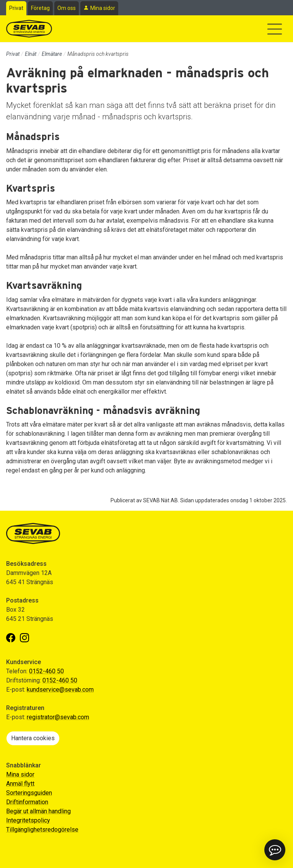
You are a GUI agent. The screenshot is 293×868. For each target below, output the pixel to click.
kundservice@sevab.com (60, 690)
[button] (275, 850)
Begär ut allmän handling (38, 811)
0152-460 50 (46, 671)
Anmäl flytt (20, 784)
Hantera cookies (33, 738)
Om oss (67, 8)
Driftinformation (27, 802)
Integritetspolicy (28, 820)
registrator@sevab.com (58, 717)
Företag (40, 8)
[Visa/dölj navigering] (275, 29)
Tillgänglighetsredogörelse (42, 830)
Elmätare (52, 54)
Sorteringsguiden (29, 793)
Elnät (31, 54)
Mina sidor (103, 8)
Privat (16, 8)
